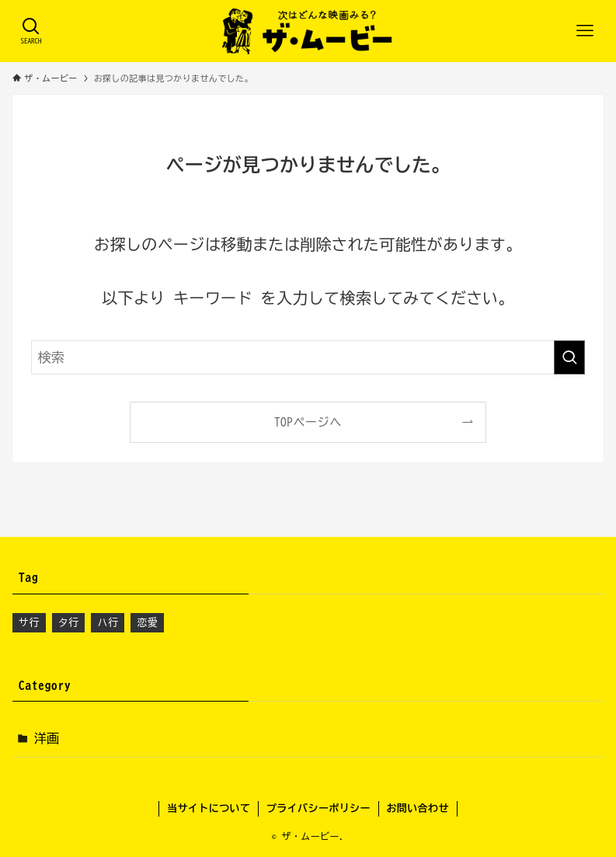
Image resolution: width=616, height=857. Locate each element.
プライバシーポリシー (318, 808)
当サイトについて (209, 808)
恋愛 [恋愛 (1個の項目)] (147, 623)
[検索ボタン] (31, 31)
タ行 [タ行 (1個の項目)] (69, 623)
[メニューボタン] (585, 31)
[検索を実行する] (569, 357)
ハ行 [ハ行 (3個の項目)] (108, 623)
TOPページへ (308, 422)
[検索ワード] (308, 357)
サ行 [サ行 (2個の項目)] (29, 623)
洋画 (47, 738)
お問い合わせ (417, 808)
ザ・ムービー (311, 836)
